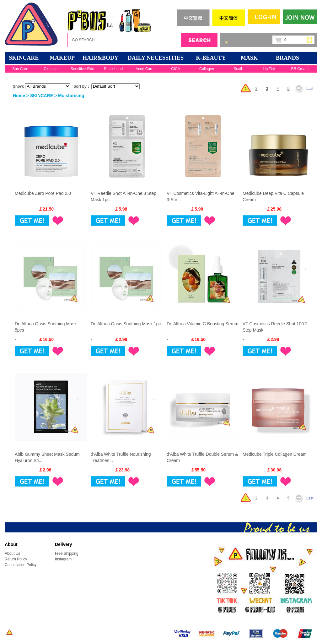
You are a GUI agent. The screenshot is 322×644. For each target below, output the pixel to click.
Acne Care (145, 69)
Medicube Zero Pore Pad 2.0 (43, 193)
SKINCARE (24, 58)
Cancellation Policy (21, 565)
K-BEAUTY (211, 58)
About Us (12, 553)
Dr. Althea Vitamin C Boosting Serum (203, 324)
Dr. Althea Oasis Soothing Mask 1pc (126, 324)
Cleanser (51, 69)
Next (301, 89)
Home (19, 96)
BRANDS (287, 58)
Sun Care (20, 69)
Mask (249, 58)
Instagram (63, 559)
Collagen (207, 69)
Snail (238, 69)
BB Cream (300, 69)
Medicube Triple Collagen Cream (275, 454)
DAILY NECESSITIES (156, 58)
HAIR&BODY (100, 58)
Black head (113, 69)
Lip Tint (269, 69)
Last (310, 89)
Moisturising (71, 96)
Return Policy (16, 559)
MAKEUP (62, 58)
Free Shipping (67, 553)
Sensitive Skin (82, 69)
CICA (176, 69)
